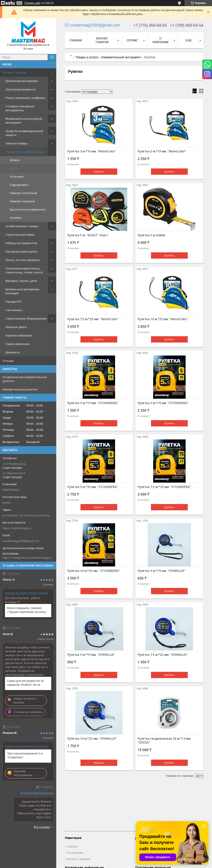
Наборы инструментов (21, 243)
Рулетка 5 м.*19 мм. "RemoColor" (162, 151)
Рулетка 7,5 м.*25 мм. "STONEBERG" (164, 487)
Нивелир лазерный (22, 201)
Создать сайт (32, 3)
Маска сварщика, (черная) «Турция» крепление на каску (26, 610)
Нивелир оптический (23, 193)
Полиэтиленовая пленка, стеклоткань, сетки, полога (24, 270)
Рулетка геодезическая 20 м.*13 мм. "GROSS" (164, 741)
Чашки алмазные (17, 344)
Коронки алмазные (19, 335)
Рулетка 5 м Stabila (151, 235)
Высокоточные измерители (28, 210)
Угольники (17, 177)
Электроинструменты (21, 89)
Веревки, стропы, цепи (21, 281)
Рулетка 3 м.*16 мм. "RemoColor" (92, 151)
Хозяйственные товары (22, 226)
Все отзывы (42, 827)
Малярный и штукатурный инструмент (24, 121)
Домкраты (13, 352)
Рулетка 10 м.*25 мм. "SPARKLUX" (92, 739)
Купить (99, 171)
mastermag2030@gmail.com (21, 541)
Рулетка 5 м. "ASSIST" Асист (88, 235)
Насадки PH (13, 302)
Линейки (15, 218)
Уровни (15, 160)
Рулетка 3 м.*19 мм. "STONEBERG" (93, 403)
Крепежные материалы (22, 81)
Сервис (132, 40)
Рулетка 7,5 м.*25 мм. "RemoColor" (93, 319)
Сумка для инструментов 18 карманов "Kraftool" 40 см (25, 683)
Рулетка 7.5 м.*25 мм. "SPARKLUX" (163, 655)
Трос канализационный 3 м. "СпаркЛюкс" (25, 755)
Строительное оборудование (26, 318)
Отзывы (8, 361)
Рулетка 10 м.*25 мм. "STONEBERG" (94, 571)
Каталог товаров (14, 72)
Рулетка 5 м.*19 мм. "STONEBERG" (163, 403)
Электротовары (17, 143)
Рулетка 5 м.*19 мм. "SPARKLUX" (91, 655)
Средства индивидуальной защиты (24, 133)
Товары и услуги (87, 57)
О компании (160, 40)
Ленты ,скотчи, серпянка (22, 260)
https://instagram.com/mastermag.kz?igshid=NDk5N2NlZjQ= (28, 558)
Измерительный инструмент (25, 152)
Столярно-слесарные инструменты (20, 108)
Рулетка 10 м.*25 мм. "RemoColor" (163, 319)
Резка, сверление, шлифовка (25, 98)
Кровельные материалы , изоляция (23, 291)
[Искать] (52, 57)
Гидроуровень (19, 185)
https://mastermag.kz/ (17, 528)
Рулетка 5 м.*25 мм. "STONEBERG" (93, 487)
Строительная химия (20, 235)
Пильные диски (16, 327)
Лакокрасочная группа (21, 251)
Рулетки (15, 168)
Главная (76, 40)
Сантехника (14, 310)
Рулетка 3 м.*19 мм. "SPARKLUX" (161, 571)
